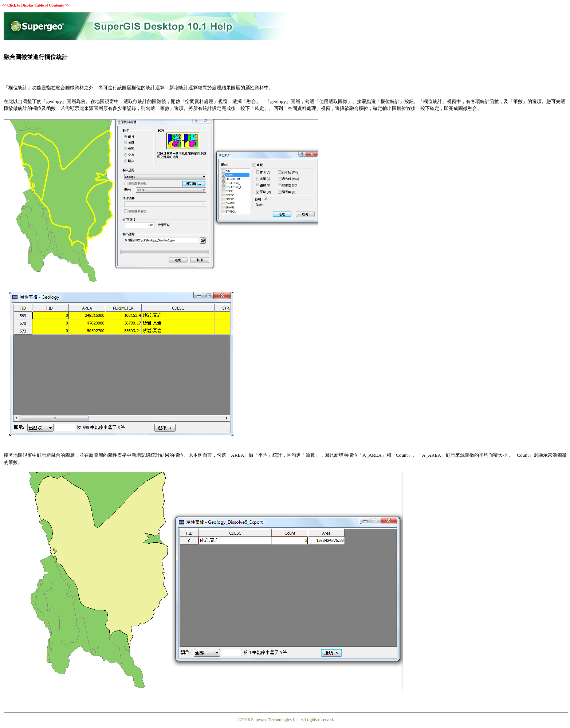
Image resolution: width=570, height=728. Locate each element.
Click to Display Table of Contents (36, 5)
